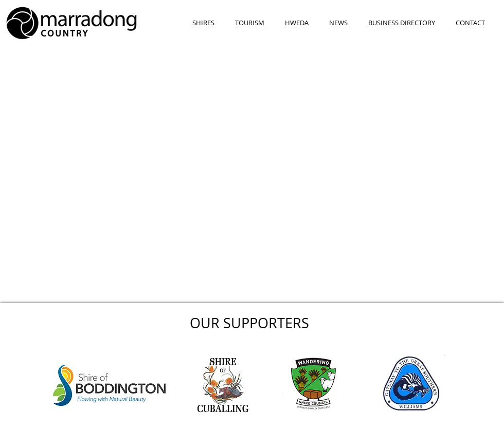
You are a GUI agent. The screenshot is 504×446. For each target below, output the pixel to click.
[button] (203, 23)
